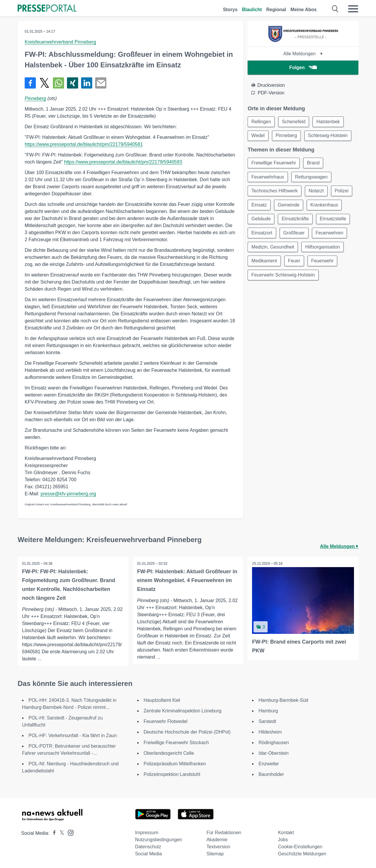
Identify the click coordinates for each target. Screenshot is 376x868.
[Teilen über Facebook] (30, 83)
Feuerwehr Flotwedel (166, 721)
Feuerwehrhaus (268, 177)
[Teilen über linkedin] (87, 83)
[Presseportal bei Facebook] (53, 833)
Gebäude (261, 220)
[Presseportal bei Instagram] (69, 832)
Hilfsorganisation (323, 248)
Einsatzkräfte (296, 220)
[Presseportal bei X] (60, 833)
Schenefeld (294, 122)
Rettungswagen (312, 177)
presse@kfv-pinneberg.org (68, 494)
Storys (230, 10)
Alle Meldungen (303, 54)
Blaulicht (252, 10)
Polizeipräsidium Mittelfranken (175, 764)
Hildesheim (270, 732)
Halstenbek (329, 122)
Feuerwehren (330, 234)
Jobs (283, 840)
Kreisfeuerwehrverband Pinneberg (60, 42)
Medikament (264, 262)
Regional (276, 10)
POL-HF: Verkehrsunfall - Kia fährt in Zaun (73, 735)
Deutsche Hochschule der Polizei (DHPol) (187, 732)
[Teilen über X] (44, 83)
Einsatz (259, 205)
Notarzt (317, 191)
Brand (314, 163)
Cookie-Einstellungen (300, 847)
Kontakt (286, 833)
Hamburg (268, 711)
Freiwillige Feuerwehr (274, 163)
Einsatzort (262, 234)
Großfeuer (294, 234)
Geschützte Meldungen (302, 854)
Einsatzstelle (334, 220)
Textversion (218, 847)
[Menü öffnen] (353, 9)
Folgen (303, 68)
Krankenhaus (325, 205)
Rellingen (261, 122)
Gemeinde (289, 205)
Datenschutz (148, 847)
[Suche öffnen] (335, 9)
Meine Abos (304, 10)
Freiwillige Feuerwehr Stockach (176, 743)
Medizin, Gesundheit (273, 248)
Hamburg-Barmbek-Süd (283, 700)
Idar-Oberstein (273, 753)
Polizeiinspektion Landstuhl (172, 774)
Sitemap (215, 854)
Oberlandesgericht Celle (169, 753)
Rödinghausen (274, 743)
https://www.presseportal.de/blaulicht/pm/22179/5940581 (84, 144)
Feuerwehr (323, 262)
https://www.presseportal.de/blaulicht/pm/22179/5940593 (123, 162)
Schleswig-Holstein (328, 136)
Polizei (342, 191)
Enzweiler (269, 764)
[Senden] (101, 83)
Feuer (294, 262)
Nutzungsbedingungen (159, 840)
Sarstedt (267, 721)
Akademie (217, 840)
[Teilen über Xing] (73, 83)
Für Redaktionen (224, 833)
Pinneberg (35, 98)
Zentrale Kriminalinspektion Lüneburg (183, 711)
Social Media (149, 854)
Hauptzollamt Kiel (162, 700)
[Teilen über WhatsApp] (58, 83)
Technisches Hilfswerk (275, 191)
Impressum (147, 833)
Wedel (258, 136)
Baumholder (271, 774)
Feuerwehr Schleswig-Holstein (283, 276)
